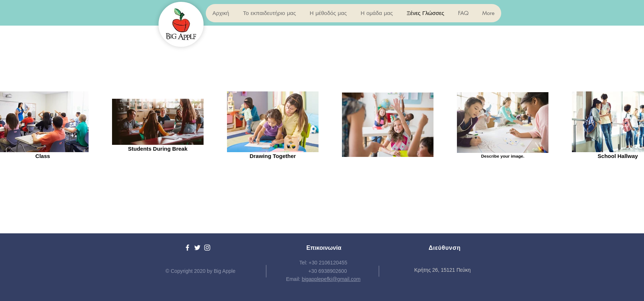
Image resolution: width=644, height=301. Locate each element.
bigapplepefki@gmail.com (331, 279)
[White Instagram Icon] (207, 248)
